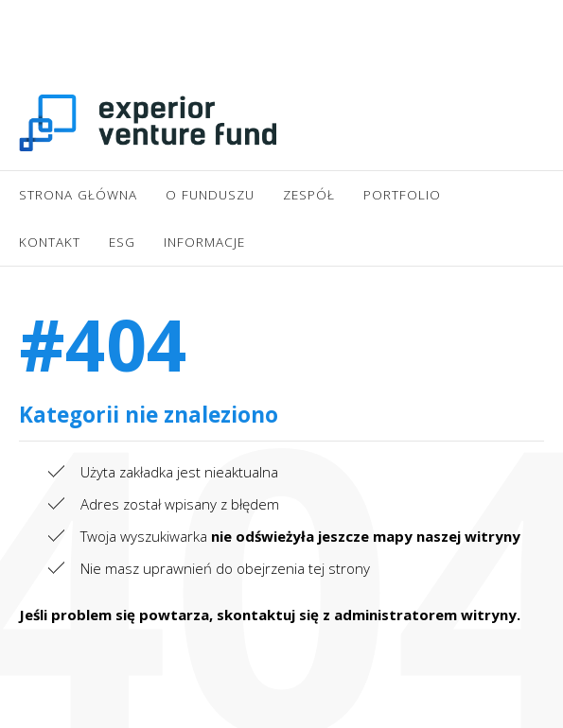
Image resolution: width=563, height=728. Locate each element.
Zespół (309, 195)
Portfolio (402, 195)
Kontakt (50, 242)
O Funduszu (210, 195)
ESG (122, 242)
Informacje (204, 242)
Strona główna (78, 195)
